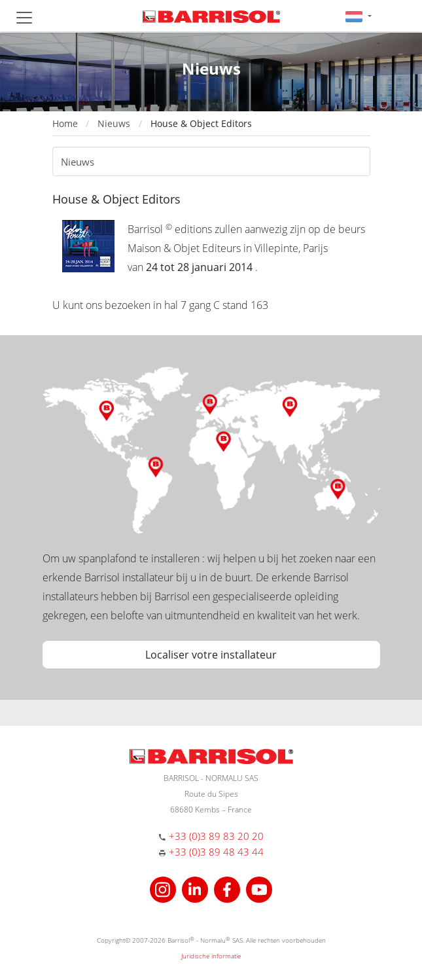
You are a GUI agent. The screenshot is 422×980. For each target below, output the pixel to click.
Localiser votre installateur (211, 655)
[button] (358, 16)
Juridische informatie (211, 956)
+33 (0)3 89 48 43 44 (216, 852)
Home (65, 123)
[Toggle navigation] (24, 18)
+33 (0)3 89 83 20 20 (216, 836)
